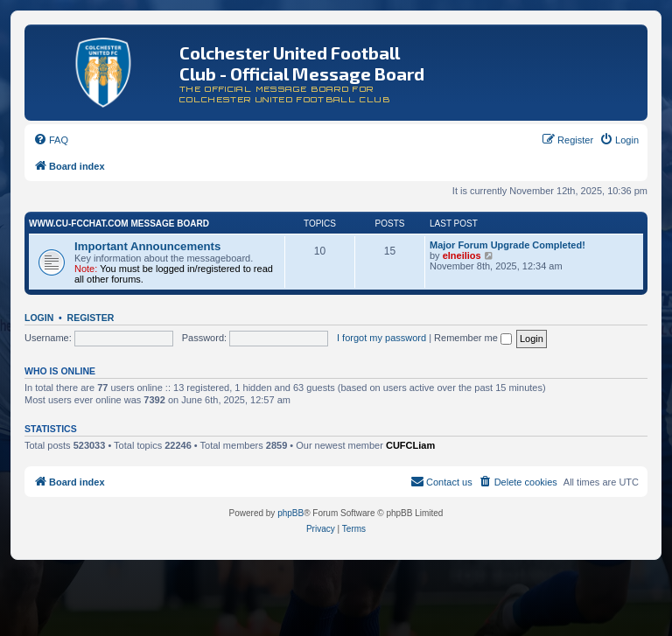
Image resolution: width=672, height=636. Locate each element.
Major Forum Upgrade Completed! (507, 245)
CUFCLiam (410, 445)
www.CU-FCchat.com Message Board (119, 224)
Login (39, 318)
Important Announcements (147, 246)
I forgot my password (381, 338)
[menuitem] (51, 140)
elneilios (462, 255)
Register (91, 318)
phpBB (290, 513)
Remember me (473, 338)
